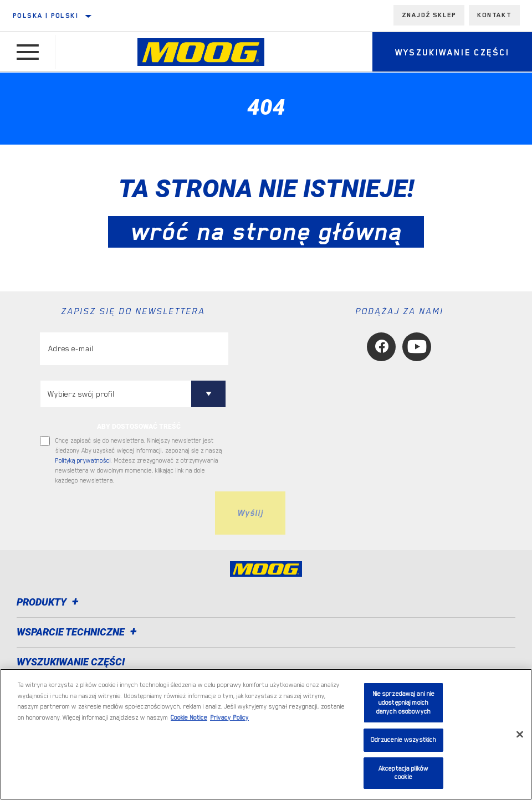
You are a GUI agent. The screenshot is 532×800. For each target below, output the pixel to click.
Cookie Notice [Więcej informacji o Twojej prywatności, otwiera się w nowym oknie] (189, 718)
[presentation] (124, 513)
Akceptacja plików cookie (403, 773)
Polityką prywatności (83, 461)
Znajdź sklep (429, 15)
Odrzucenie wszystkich (404, 740)
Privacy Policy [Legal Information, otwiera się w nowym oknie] (229, 718)
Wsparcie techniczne (78, 632)
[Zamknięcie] (520, 734)
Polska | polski (46, 16)
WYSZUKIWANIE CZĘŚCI (71, 662)
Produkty (49, 602)
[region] (266, 734)
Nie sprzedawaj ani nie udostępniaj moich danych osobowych (404, 702)
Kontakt (494, 15)
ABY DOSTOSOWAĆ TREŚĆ (139, 427)
